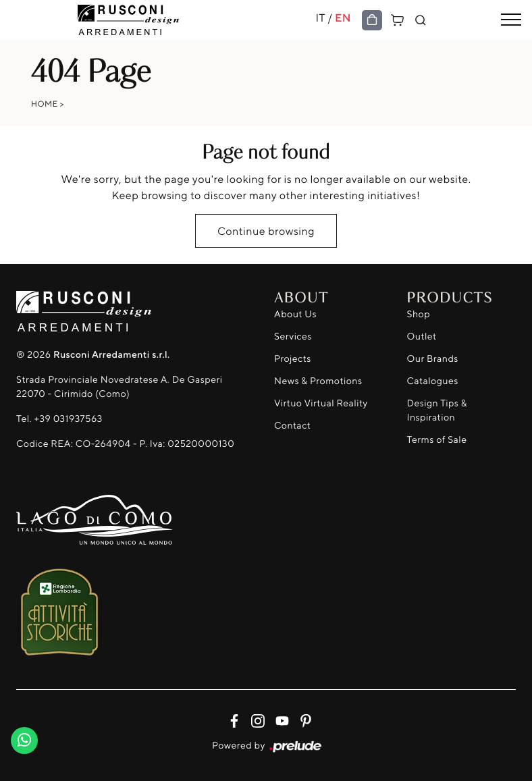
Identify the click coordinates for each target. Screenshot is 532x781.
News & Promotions (318, 381)
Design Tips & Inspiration (437, 410)
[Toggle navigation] (511, 20)
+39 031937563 (68, 419)
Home (45, 104)
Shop (419, 314)
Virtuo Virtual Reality (321, 403)
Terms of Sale (437, 440)
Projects (293, 359)
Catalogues (433, 381)
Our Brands (433, 359)
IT (320, 18)
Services (293, 336)
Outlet (422, 336)
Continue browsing (266, 231)
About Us (295, 314)
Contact (292, 426)
